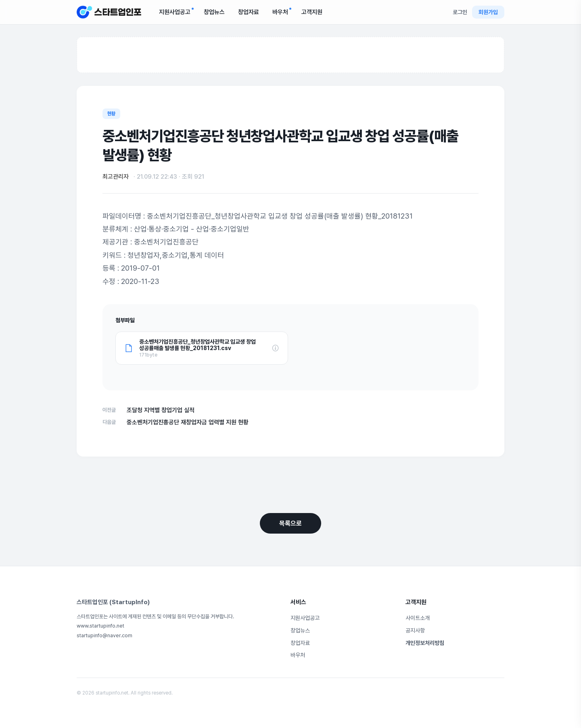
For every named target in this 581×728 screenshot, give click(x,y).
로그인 (460, 12)
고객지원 (312, 12)
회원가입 (488, 12)
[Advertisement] (290, 55)
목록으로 (290, 523)
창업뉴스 (214, 12)
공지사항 (415, 630)
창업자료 (249, 12)
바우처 (282, 12)
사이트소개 (418, 618)
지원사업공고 (176, 12)
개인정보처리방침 (425, 643)
